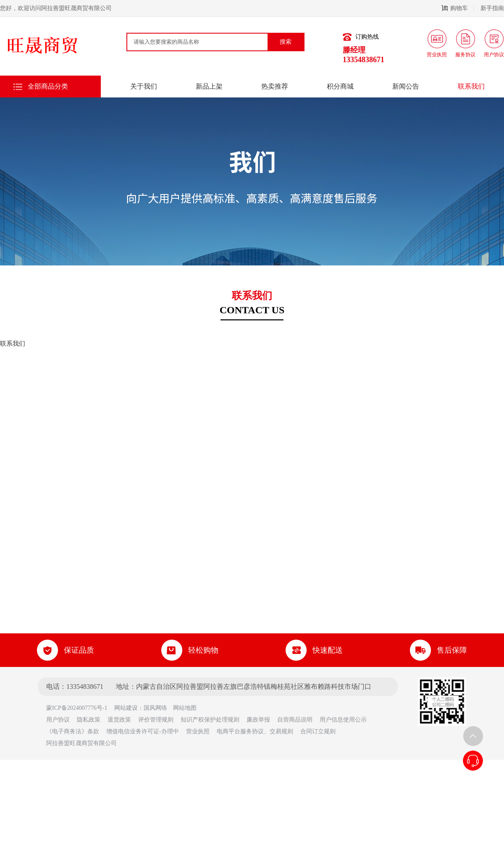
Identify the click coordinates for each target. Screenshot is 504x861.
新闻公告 (406, 86)
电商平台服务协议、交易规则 (255, 731)
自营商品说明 (295, 720)
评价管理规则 (156, 720)
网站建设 (126, 708)
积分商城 (340, 86)
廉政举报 (258, 720)
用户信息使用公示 (343, 720)
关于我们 (144, 86)
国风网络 (155, 708)
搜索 (286, 42)
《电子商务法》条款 (73, 731)
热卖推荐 (275, 86)
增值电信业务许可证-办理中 (143, 731)
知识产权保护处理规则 (210, 720)
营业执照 (198, 731)
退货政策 (119, 720)
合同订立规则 (318, 731)
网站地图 (185, 708)
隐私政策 (89, 720)
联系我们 (471, 86)
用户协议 (58, 720)
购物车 (458, 8)
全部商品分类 (48, 86)
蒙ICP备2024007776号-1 (80, 708)
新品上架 (209, 86)
